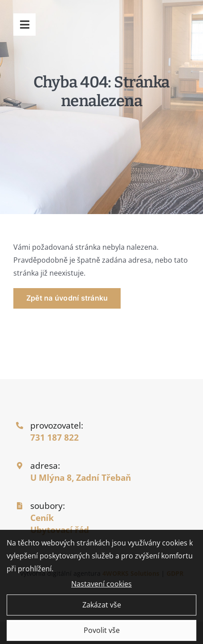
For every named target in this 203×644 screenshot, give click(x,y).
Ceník (42, 518)
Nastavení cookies (101, 586)
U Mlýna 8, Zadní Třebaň (81, 477)
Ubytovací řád (60, 530)
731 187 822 (55, 437)
